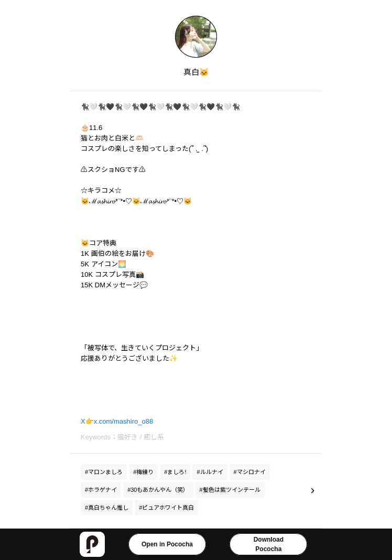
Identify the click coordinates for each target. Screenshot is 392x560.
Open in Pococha (167, 544)
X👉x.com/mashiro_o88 (117, 421)
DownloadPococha (269, 544)
